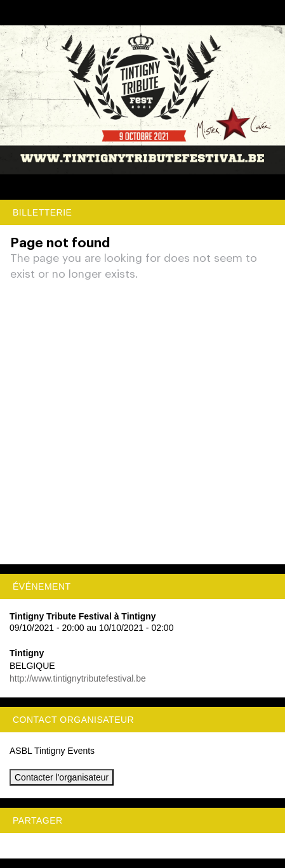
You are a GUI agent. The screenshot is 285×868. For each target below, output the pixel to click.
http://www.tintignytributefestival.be (78, 678)
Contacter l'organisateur (62, 777)
